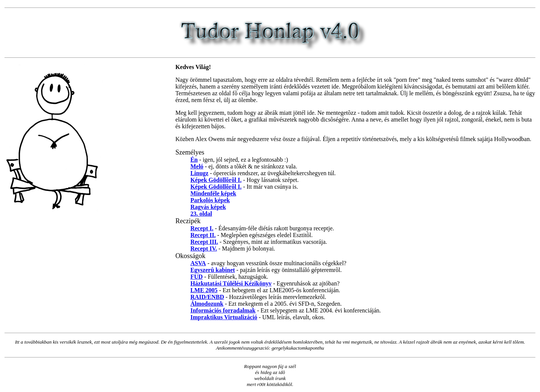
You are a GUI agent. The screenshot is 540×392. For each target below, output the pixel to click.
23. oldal (201, 214)
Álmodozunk (207, 304)
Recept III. (204, 242)
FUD (197, 277)
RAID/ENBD (207, 297)
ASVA (198, 263)
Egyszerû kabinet (213, 270)
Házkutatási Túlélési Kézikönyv (231, 283)
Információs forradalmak (223, 310)
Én (194, 160)
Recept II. (203, 235)
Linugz (199, 173)
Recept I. (202, 228)
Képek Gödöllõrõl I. (216, 180)
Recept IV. (204, 249)
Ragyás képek (208, 207)
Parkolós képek (210, 200)
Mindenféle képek (213, 193)
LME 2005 (204, 290)
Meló (197, 166)
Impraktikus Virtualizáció (224, 317)
